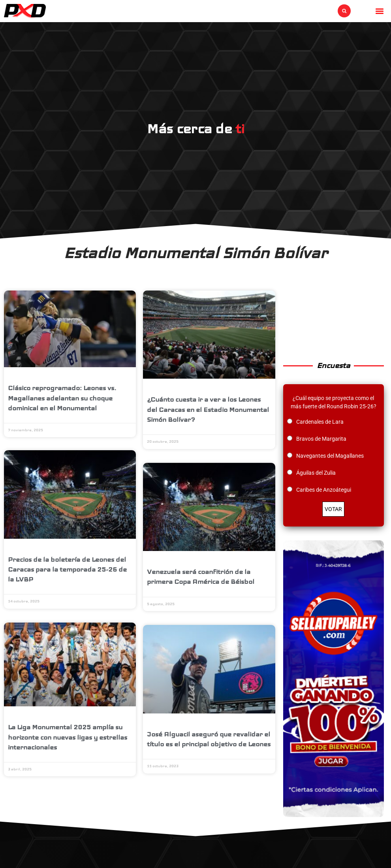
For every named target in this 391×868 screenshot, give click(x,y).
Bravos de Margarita (321, 439)
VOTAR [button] (333, 509)
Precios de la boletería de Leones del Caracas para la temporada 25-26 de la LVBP (67, 570)
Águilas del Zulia (316, 473)
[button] (344, 11)
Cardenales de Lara (320, 422)
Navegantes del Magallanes (330, 456)
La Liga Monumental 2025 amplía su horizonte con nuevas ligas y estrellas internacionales (68, 738)
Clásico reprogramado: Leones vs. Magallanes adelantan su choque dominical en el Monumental (62, 398)
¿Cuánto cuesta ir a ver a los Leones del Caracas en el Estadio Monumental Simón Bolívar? (208, 409)
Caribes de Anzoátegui (324, 490)
